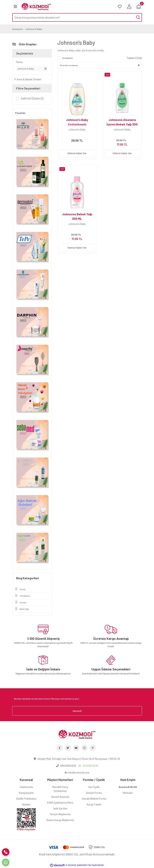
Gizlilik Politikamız (26, 799)
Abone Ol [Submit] (77, 711)
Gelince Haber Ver (77, 153)
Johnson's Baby (34, 29)
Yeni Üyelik (94, 787)
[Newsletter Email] (77, 699)
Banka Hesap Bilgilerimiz (60, 820)
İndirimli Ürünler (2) (32, 98)
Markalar (128, 793)
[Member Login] (129, 7)
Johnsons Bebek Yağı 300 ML (77, 216)
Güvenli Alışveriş (60, 797)
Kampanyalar (26, 793)
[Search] (77, 17)
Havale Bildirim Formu (94, 799)
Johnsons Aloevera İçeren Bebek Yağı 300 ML (122, 124)
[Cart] (139, 7)
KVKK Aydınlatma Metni (60, 802)
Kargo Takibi (94, 804)
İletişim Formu (94, 793)
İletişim (26, 804)
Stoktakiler (68, 58)
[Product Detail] (77, 73)
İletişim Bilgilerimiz (60, 814)
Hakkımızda (26, 787)
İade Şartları (60, 808)
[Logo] (36, 6)
